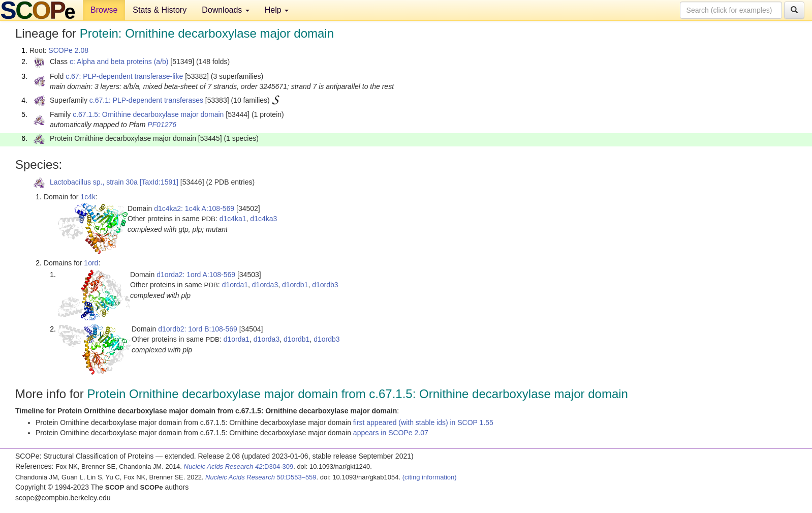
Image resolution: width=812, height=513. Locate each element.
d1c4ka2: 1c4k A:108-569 (194, 208)
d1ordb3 (325, 285)
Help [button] (277, 10)
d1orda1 (235, 285)
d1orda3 (265, 285)
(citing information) (430, 477)
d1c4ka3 (263, 219)
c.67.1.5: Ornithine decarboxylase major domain (148, 114)
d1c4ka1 (233, 219)
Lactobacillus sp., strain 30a (94, 182)
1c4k (88, 197)
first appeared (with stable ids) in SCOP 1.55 (423, 423)
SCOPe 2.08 (68, 50)
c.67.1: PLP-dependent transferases (146, 100)
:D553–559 (261, 477)
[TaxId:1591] (159, 182)
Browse (104, 10)
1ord (91, 263)
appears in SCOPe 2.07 (391, 433)
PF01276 (162, 125)
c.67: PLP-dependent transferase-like (124, 76)
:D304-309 (239, 466)
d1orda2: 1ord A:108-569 (196, 275)
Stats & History (160, 10)
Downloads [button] (226, 10)
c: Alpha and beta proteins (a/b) (119, 62)
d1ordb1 (295, 285)
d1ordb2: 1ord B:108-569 (198, 329)
